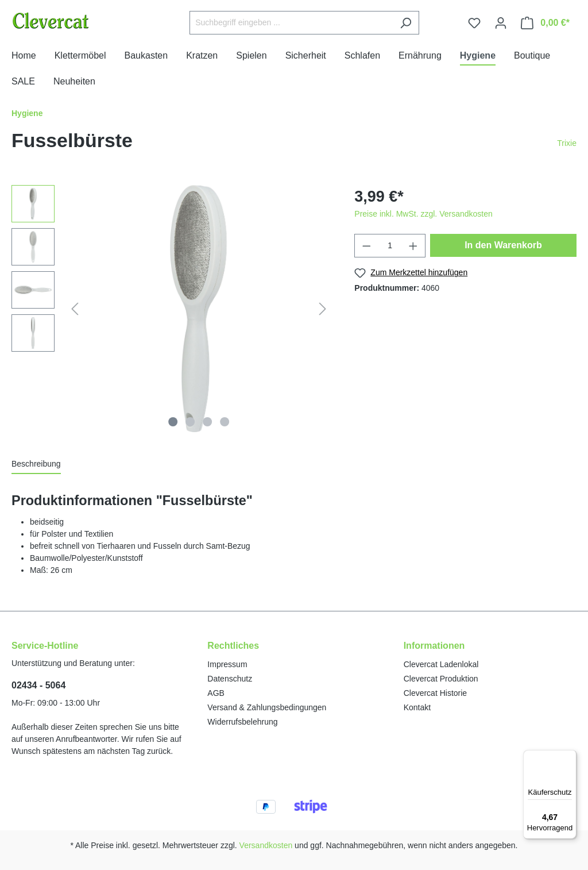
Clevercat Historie (435, 693)
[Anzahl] (390, 246)
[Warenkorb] (545, 23)
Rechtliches (233, 646)
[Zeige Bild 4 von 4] (225, 422)
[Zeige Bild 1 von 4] (173, 422)
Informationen (434, 646)
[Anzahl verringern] (366, 246)
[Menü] (570, 757)
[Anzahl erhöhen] (413, 246)
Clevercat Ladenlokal (441, 664)
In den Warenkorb (503, 245)
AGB (216, 693)
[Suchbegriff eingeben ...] (291, 23)
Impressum (227, 664)
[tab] (36, 465)
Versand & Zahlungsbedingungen (267, 707)
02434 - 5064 (38, 685)
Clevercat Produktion (441, 679)
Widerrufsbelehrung (242, 722)
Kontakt (417, 707)
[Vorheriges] (75, 309)
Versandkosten (266, 845)
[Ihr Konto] (501, 23)
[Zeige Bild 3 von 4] (207, 422)
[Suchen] (406, 23)
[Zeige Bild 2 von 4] (190, 422)
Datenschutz (230, 679)
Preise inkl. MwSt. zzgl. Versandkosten (423, 214)
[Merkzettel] (474, 23)
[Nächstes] (323, 309)
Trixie (567, 143)
